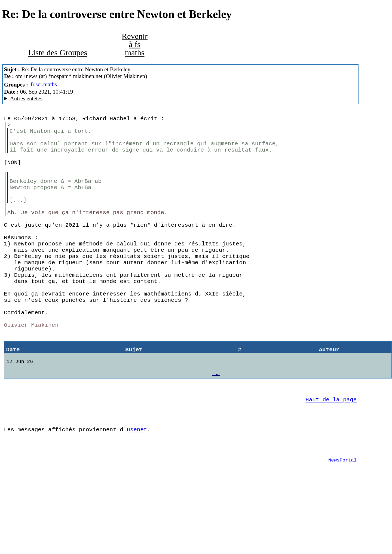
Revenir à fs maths (135, 44)
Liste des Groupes (58, 53)
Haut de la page (331, 455)
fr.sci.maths (44, 84)
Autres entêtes (26, 99)
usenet (137, 489)
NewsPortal (342, 524)
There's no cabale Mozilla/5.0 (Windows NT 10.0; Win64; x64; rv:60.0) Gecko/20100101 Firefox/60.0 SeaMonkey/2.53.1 (180, 99)
